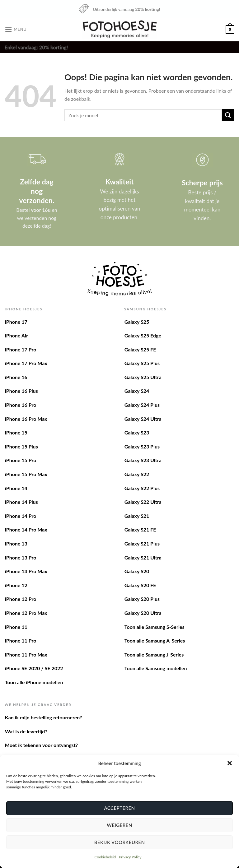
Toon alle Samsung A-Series (155, 641)
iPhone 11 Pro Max (26, 654)
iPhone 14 (16, 488)
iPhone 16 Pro (21, 405)
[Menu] (16, 29)
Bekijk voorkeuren (120, 842)
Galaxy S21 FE (140, 529)
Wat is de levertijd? (26, 731)
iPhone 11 (16, 627)
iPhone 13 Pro (21, 557)
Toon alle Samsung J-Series (154, 654)
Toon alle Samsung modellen (156, 668)
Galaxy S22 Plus (142, 488)
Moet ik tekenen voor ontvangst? (41, 745)
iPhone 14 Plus (21, 502)
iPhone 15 (16, 432)
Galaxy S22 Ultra (143, 502)
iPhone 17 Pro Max (26, 363)
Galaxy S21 (137, 516)
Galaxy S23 (137, 432)
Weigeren (119, 825)
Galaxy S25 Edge (143, 335)
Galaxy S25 (137, 322)
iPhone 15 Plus (21, 446)
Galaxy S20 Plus (142, 599)
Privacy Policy (130, 857)
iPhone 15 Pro (21, 460)
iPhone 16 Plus (21, 391)
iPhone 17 (16, 322)
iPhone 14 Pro (21, 516)
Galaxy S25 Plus (142, 363)
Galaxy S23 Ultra (143, 460)
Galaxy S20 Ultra (143, 613)
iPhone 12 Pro (21, 599)
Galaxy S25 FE (140, 349)
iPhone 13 (16, 543)
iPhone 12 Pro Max (26, 613)
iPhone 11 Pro (21, 641)
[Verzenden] (228, 115)
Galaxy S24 (137, 391)
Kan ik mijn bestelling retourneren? (44, 717)
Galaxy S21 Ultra (143, 557)
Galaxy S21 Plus (142, 543)
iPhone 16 (16, 377)
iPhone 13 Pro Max (26, 571)
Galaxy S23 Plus (142, 446)
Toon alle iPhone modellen (34, 682)
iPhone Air (16, 335)
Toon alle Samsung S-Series (155, 627)
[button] (230, 763)
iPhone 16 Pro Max (26, 419)
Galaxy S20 (137, 571)
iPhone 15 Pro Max (26, 474)
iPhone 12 (16, 585)
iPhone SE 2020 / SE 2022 (34, 668)
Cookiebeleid (105, 857)
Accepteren (119, 808)
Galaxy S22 (137, 474)
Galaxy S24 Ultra (143, 419)
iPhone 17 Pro (21, 349)
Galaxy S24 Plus (142, 405)
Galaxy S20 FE (140, 585)
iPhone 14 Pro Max (26, 529)
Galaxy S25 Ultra (143, 377)
